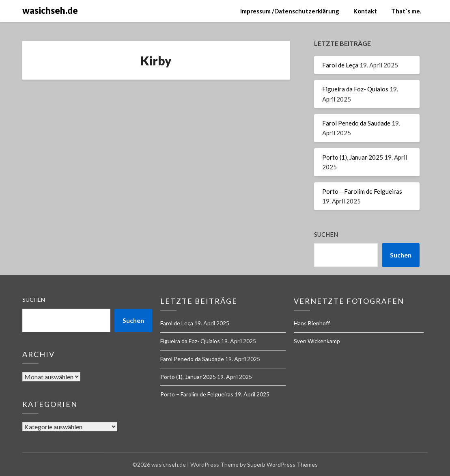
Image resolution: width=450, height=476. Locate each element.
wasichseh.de (50, 10)
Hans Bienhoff (312, 323)
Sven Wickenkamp (317, 341)
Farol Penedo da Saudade (356, 123)
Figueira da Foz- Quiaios (355, 89)
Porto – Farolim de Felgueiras (362, 191)
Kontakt (365, 11)
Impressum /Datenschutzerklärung (290, 11)
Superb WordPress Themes (282, 464)
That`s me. (406, 11)
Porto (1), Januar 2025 (353, 157)
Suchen (326, 234)
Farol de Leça (340, 65)
